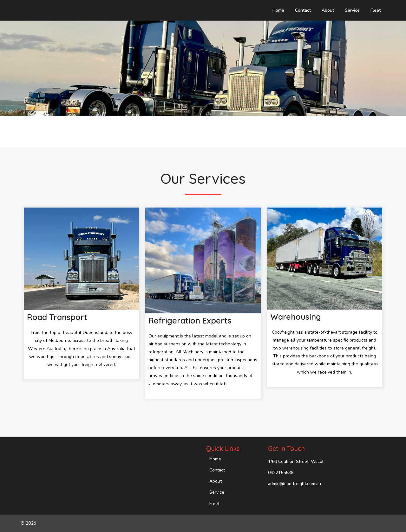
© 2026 (28, 523)
